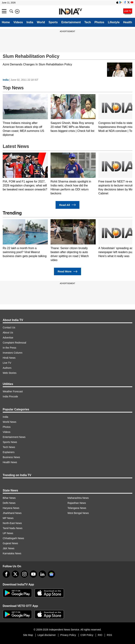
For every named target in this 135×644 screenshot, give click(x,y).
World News (9, 422)
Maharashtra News (78, 498)
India (30, 22)
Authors (7, 368)
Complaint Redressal (14, 343)
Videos (18, 22)
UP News (8, 533)
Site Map (28, 635)
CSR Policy (87, 635)
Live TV (7, 363)
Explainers (9, 452)
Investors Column (13, 353)
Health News (10, 462)
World (41, 22)
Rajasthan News (77, 503)
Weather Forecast (13, 391)
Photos (99, 22)
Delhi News (9, 503)
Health (128, 22)
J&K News (9, 548)
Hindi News (9, 358)
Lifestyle (114, 22)
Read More (67, 272)
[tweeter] (15, 574)
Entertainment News (14, 437)
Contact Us (9, 327)
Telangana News (77, 508)
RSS (109, 635)
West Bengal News (78, 513)
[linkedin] (42, 574)
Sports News (10, 442)
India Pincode (10, 396)
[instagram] (24, 574)
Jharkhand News (12, 513)
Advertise (8, 338)
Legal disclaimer (47, 635)
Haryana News (11, 508)
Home (6, 22)
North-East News (12, 523)
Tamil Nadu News (13, 528)
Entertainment (71, 22)
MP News (8, 518)
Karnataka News (12, 553)
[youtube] (33, 574)
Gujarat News (10, 543)
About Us (8, 333)
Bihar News (9, 498)
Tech (88, 22)
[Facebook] (6, 574)
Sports (53, 22)
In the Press (9, 348)
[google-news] (51, 574)
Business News (11, 457)
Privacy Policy (68, 635)
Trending (12, 213)
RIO (100, 635)
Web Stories (10, 373)
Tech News (9, 447)
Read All (67, 205)
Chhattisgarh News (13, 538)
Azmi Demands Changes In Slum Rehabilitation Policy (37, 64)
